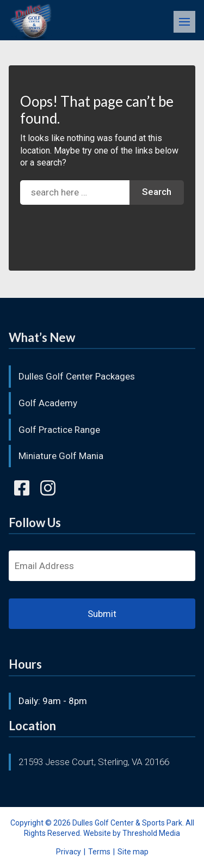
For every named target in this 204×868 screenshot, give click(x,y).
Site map (133, 852)
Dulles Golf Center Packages (77, 376)
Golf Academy (48, 403)
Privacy (69, 852)
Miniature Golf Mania (61, 456)
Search (157, 192)
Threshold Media (151, 833)
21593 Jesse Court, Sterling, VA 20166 (94, 762)
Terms (99, 852)
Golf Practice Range (59, 430)
